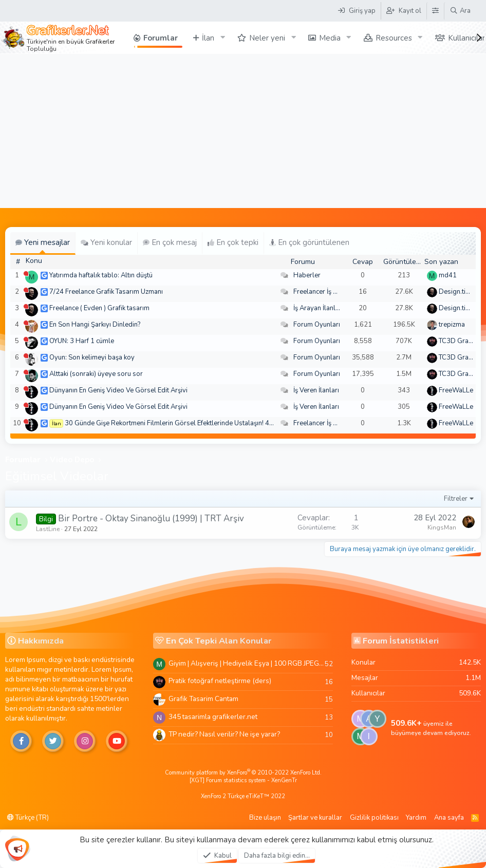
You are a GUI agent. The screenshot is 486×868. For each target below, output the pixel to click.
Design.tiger (457, 292)
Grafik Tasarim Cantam (203, 699)
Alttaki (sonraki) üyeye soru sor (96, 374)
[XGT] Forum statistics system (243, 780)
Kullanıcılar (466, 38)
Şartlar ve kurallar (315, 818)
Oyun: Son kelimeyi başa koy (92, 357)
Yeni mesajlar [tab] (43, 242)
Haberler (307, 275)
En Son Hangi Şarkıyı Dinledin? (95, 325)
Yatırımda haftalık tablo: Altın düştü (101, 275)
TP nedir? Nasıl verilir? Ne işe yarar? (224, 734)
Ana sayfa (449, 818)
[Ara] (460, 11)
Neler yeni (267, 38)
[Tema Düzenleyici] (435, 11)
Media (330, 38)
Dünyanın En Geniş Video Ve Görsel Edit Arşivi (118, 390)
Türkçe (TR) (28, 818)
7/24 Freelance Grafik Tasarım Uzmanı (106, 292)
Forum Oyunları (317, 325)
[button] (222, 38)
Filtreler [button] (456, 499)
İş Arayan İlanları (318, 308)
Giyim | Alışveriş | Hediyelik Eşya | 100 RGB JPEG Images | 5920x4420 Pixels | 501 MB (247, 663)
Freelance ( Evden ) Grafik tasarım (99, 308)
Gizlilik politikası (374, 818)
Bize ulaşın (265, 818)
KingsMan (442, 527)
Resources (394, 38)
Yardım (416, 818)
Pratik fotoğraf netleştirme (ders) (220, 681)
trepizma (452, 325)
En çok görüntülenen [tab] (309, 242)
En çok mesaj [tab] (170, 242)
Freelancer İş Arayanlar (328, 292)
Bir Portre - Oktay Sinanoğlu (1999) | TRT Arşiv (151, 518)
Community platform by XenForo (243, 773)
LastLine (48, 529)
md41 (448, 275)
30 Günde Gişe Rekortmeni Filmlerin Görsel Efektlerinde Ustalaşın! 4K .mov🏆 (181, 423)
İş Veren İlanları (316, 390)
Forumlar (161, 38)
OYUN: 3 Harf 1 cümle (82, 341)
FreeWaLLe (456, 390)
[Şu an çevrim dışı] (26, 273)
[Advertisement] (243, 131)
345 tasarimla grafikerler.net (213, 717)
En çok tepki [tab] (233, 242)
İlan (208, 38)
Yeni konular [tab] (106, 242)
